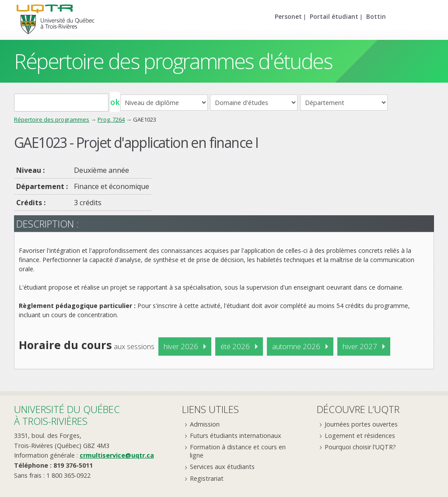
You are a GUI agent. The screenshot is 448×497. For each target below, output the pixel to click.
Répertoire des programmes (52, 119)
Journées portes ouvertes (361, 424)
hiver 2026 (181, 346)
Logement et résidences (360, 436)
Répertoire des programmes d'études (173, 61)
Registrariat (207, 478)
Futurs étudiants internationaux (236, 436)
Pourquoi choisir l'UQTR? (360, 447)
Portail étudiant (334, 16)
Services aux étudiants (222, 467)
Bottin (376, 16)
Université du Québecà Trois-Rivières (67, 415)
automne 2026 (296, 346)
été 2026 (235, 346)
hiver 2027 (360, 346)
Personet (288, 16)
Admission (205, 424)
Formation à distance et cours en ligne (238, 451)
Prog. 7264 (111, 119)
